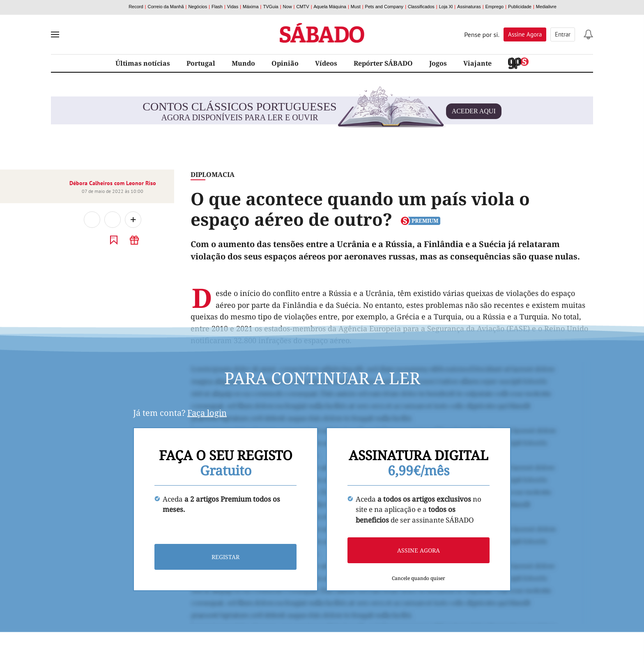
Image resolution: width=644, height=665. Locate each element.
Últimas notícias (143, 63)
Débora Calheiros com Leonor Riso (113, 183)
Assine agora (419, 550)
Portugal (201, 63)
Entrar (563, 34)
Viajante (477, 63)
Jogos (438, 63)
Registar (225, 557)
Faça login (207, 413)
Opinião (285, 63)
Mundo (243, 63)
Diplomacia (213, 174)
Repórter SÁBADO (383, 63)
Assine (525, 34)
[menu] (55, 34)
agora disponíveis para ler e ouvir (322, 111)
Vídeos (326, 63)
